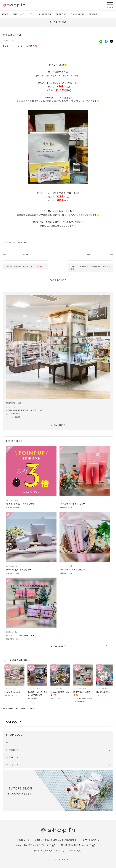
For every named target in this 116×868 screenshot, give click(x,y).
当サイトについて (91, 840)
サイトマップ (76, 851)
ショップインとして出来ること (49, 840)
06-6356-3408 (14, 414)
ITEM (31, 14)
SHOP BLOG (45, 14)
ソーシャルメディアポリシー (47, 851)
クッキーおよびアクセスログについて (33, 845)
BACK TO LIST (58, 280)
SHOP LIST (19, 14)
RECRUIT (93, 14)
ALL (8, 743)
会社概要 (21, 840)
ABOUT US (61, 14)
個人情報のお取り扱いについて (76, 845)
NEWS (5, 14)
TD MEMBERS (78, 14)
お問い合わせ (70, 840)
